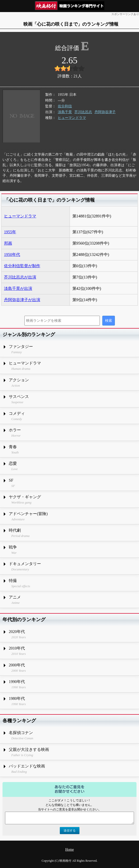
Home (69, 850)
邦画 (8, 243)
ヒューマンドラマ (72, 118)
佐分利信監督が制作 (22, 266)
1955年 (10, 232)
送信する (70, 831)
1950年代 (12, 255)
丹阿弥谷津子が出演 (22, 300)
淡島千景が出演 (18, 288)
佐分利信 (65, 106)
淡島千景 (65, 112)
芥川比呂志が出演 (20, 277)
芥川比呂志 (83, 112)
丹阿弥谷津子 (105, 112)
